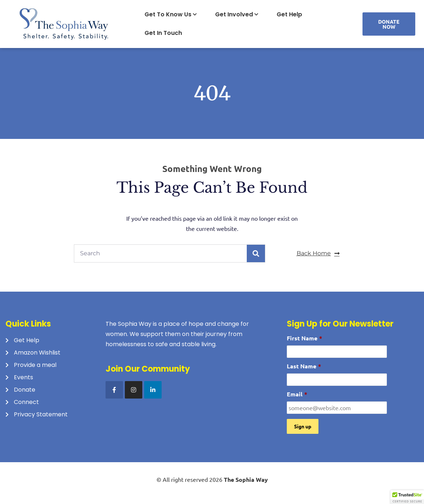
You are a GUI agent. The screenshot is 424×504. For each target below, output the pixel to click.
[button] (407, 497)
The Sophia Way (246, 479)
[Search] (256, 253)
